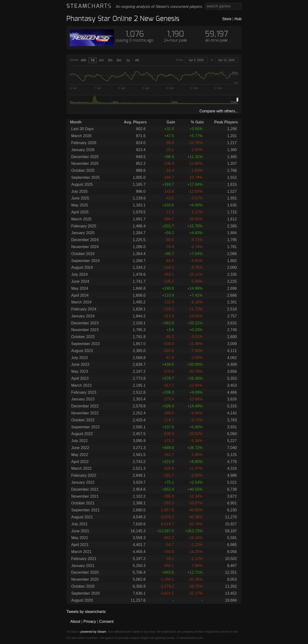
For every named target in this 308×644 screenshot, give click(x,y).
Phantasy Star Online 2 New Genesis (123, 19)
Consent (106, 621)
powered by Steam (93, 632)
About (75, 621)
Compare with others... (219, 111)
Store (227, 19)
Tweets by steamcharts (86, 612)
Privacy (90, 621)
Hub (238, 19)
